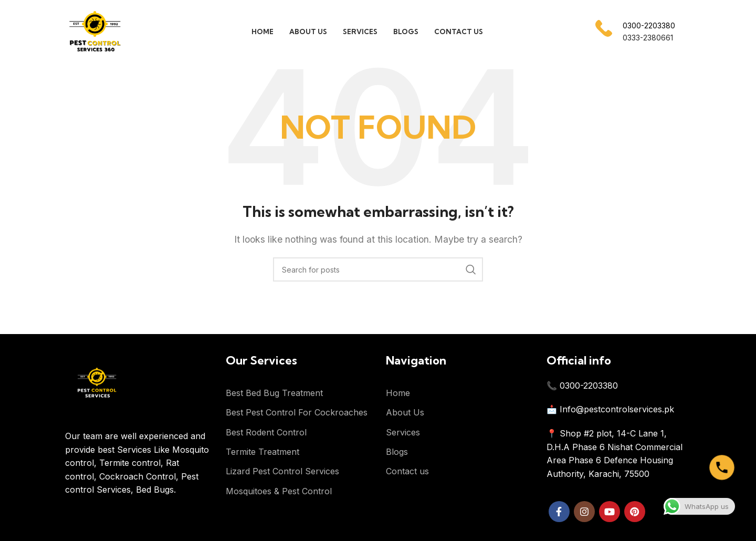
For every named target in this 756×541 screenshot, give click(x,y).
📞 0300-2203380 (582, 386)
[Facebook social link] (559, 512)
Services (403, 432)
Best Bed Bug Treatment (274, 393)
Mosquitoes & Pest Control (279, 491)
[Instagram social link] (584, 512)
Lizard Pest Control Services (282, 471)
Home (398, 393)
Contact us (407, 471)
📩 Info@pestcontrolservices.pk (610, 409)
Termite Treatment (262, 452)
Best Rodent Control (266, 432)
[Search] (378, 269)
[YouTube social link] (610, 512)
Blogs (397, 452)
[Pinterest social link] (635, 512)
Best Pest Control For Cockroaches (297, 412)
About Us (405, 412)
